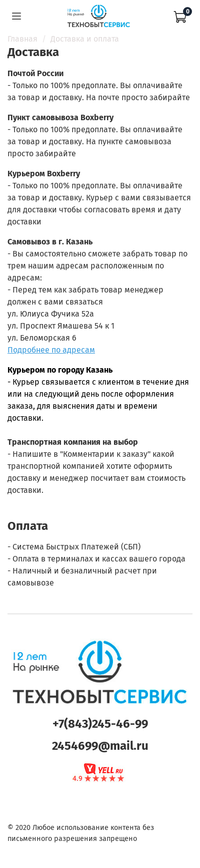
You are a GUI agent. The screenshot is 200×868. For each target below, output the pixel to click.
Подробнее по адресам (51, 350)
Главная (22, 39)
